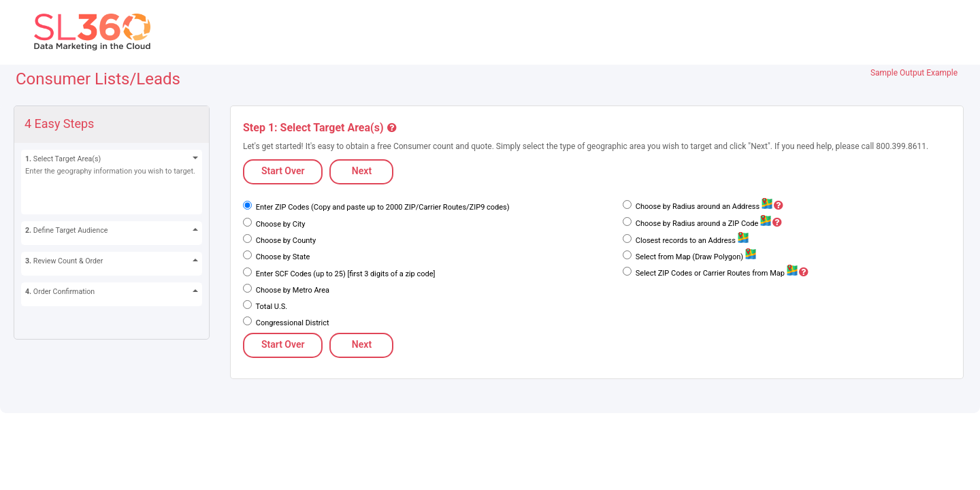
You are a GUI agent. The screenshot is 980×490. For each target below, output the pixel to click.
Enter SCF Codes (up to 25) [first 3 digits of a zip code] (344, 274)
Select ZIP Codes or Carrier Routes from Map (721, 273)
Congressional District (292, 323)
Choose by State (282, 257)
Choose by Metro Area (292, 290)
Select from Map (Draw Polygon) (695, 257)
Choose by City (279, 224)
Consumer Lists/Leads (98, 79)
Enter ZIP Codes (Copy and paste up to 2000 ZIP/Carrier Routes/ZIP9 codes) (382, 207)
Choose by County (285, 241)
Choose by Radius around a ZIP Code (708, 224)
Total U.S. (271, 307)
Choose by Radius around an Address (708, 207)
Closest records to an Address (691, 241)
